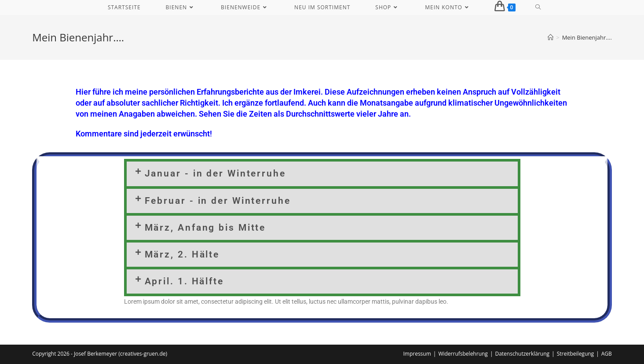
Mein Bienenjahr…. (587, 37)
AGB (607, 354)
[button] (322, 174)
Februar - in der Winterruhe (218, 201)
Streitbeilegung (575, 354)
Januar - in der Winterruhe (215, 173)
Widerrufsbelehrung (463, 354)
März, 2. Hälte (182, 254)
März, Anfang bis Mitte (205, 228)
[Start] (551, 37)
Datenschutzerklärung (522, 354)
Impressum (417, 354)
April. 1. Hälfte (184, 281)
